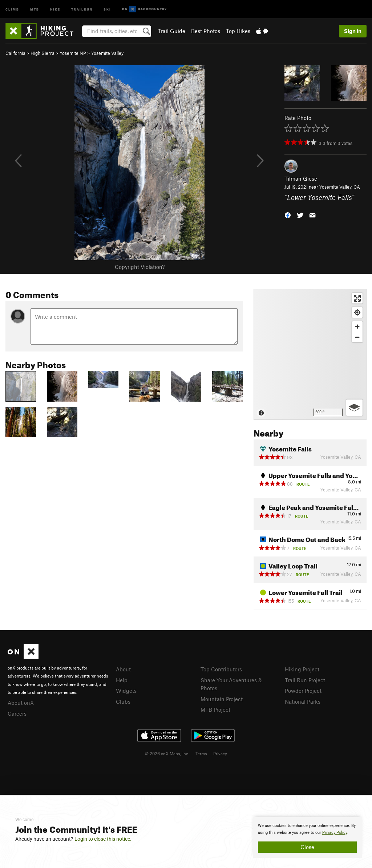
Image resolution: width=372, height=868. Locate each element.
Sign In (353, 31)
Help (122, 680)
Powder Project (303, 691)
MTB (35, 9)
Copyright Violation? (140, 267)
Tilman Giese (301, 178)
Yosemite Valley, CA (340, 187)
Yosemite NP (73, 53)
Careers (17, 714)
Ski (107, 9)
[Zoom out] (357, 337)
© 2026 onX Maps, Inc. (167, 754)
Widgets (126, 691)
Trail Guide (172, 31)
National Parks (303, 702)
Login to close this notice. (103, 839)
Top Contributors (221, 669)
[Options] (354, 408)
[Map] (310, 354)
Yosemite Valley (107, 53)
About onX (21, 703)
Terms (201, 754)
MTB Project (215, 710)
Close (307, 847)
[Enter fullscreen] (357, 298)
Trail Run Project (305, 680)
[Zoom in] (357, 327)
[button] (288, 214)
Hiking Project (302, 669)
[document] (307, 837)
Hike (55, 9)
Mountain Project (222, 699)
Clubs (123, 702)
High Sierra (43, 53)
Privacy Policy (335, 833)
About (123, 669)
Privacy (220, 754)
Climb (12, 9)
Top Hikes (238, 31)
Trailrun (82, 9)
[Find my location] (357, 312)
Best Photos (206, 31)
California (15, 53)
